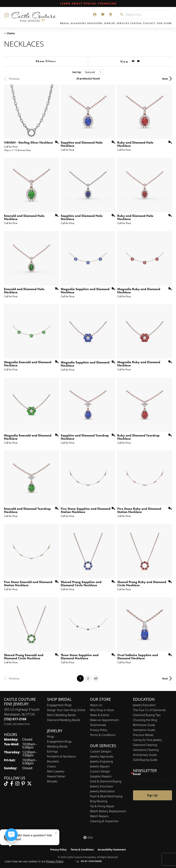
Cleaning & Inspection (104, 821)
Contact (149, 23)
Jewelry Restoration (102, 791)
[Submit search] (120, 15)
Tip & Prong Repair (102, 806)
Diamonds (78, 23)
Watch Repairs (99, 816)
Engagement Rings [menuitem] (59, 741)
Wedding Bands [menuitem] (57, 746)
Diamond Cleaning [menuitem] (145, 745)
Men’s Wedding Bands (61, 715)
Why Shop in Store (102, 710)
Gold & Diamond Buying (106, 781)
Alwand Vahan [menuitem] (56, 776)
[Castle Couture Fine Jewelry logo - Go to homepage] (31, 17)
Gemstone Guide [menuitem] (144, 730)
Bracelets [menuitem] (53, 761)
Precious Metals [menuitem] (143, 735)
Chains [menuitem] (51, 766)
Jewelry (110, 23)
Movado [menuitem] (52, 781)
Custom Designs (101, 751)
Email (137, 774)
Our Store (164, 23)
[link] (88, 4)
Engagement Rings (59, 705)
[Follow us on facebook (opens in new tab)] (12, 784)
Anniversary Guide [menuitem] (145, 755)
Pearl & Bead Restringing (106, 796)
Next (165, 79)
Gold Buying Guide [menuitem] (145, 760)
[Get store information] (17, 724)
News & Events (100, 715)
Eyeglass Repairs (101, 776)
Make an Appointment (105, 720)
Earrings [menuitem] (52, 751)
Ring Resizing (99, 801)
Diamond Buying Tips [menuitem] (147, 715)
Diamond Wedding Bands (64, 720)
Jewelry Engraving (102, 761)
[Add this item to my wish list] (56, 142)
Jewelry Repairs (100, 766)
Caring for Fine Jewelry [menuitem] (148, 740)
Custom (136, 23)
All (96, 678)
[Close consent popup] (78, 862)
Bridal (65, 23)
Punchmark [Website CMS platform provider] (95, 861)
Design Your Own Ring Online (66, 710)
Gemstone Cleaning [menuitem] (146, 750)
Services (123, 23)
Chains (11, 33)
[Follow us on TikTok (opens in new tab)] (6, 784)
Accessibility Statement (112, 850)
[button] (95, 15)
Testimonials (98, 725)
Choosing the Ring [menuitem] (145, 720)
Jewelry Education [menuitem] (144, 705)
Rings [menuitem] (51, 736)
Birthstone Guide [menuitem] (144, 725)
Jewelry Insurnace (101, 786)
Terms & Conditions (103, 735)
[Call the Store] (15, 719)
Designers (95, 23)
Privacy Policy (99, 730)
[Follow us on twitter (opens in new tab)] (29, 784)
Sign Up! (152, 795)
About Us (96, 705)
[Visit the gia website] (88, 838)
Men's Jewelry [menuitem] (56, 771)
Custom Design (100, 771)
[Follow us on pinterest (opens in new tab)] (23, 784)
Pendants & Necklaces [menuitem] (61, 756)
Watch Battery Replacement (108, 811)
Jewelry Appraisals (102, 756)
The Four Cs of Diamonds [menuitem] (149, 710)
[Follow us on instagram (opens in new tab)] (17, 784)
